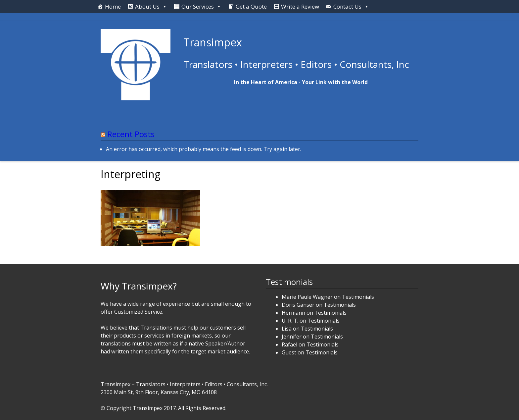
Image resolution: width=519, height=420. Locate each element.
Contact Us (347, 6)
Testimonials (358, 297)
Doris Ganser (298, 305)
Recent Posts (131, 134)
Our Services (198, 6)
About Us (147, 6)
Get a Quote (251, 6)
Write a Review (300, 6)
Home (113, 6)
